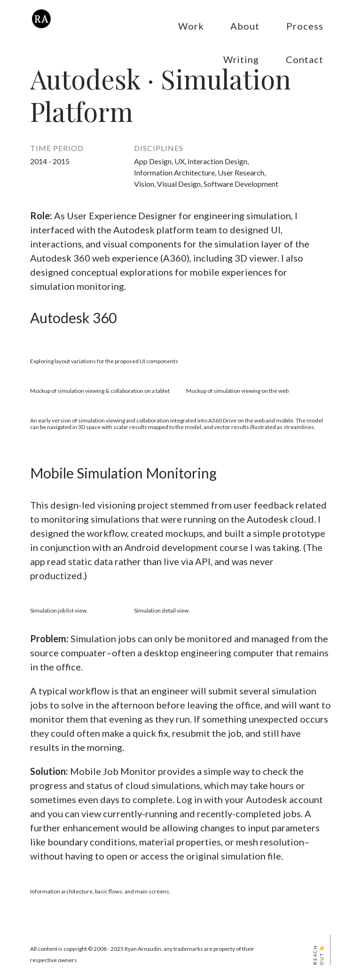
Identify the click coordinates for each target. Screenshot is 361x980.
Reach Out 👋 (318, 955)
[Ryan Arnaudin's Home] (41, 27)
